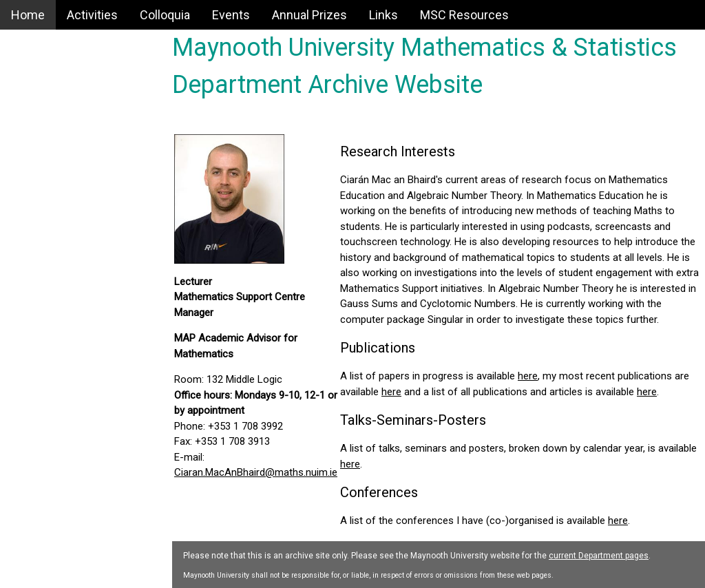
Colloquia (165, 15)
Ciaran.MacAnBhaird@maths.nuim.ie (256, 472)
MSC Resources (464, 15)
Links (383, 15)
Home (28, 15)
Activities (92, 15)
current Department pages (599, 556)
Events (231, 15)
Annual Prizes (309, 15)
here (528, 376)
